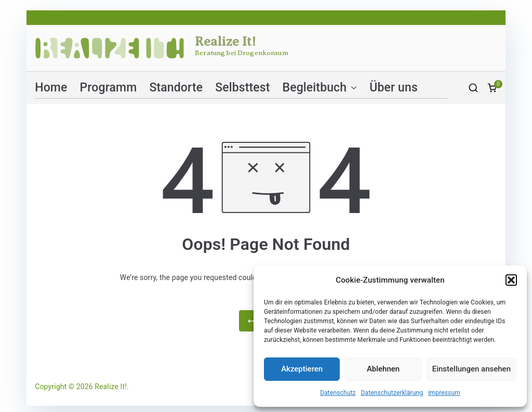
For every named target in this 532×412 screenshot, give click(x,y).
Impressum (444, 393)
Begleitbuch (320, 88)
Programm (109, 88)
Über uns (394, 88)
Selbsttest (242, 88)
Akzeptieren (302, 369)
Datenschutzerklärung (392, 393)
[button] (511, 280)
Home (51, 88)
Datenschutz (338, 393)
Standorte (176, 88)
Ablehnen (383, 369)
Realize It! (225, 42)
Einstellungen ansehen (471, 369)
